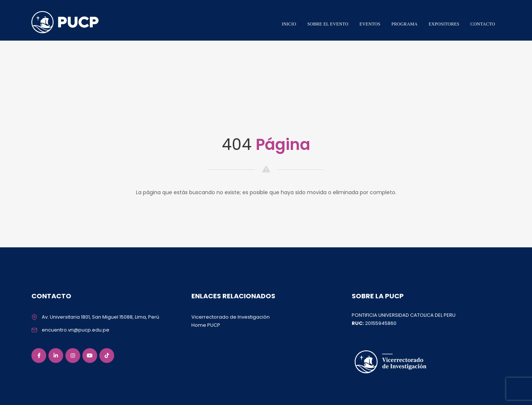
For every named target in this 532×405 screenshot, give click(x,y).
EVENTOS (370, 24)
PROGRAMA (405, 24)
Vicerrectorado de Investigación (231, 317)
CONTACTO (483, 24)
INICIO (289, 24)
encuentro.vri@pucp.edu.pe (76, 330)
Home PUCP (206, 325)
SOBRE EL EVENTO (328, 24)
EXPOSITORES (444, 24)
